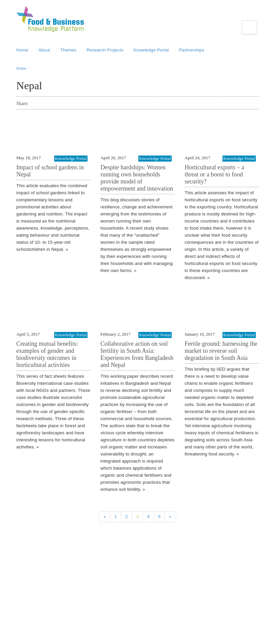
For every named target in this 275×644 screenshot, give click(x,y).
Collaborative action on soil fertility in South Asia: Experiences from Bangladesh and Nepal (137, 354)
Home (22, 50)
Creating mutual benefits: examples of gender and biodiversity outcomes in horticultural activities (47, 354)
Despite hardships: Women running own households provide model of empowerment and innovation (137, 178)
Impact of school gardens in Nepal (50, 171)
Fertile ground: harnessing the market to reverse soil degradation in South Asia (221, 351)
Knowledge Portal (151, 50)
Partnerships (192, 50)
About (44, 50)
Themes (68, 50)
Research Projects (105, 50)
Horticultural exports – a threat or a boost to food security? (215, 174)
